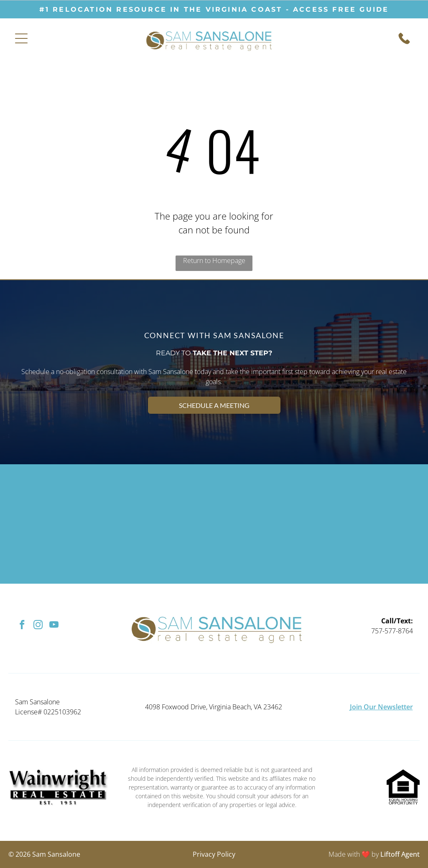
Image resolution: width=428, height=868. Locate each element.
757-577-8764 (392, 631)
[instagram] (38, 626)
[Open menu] (21, 38)
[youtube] (54, 626)
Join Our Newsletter (381, 707)
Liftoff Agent (400, 854)
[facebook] (22, 626)
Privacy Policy (214, 854)
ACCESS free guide (341, 9)
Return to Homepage (214, 261)
